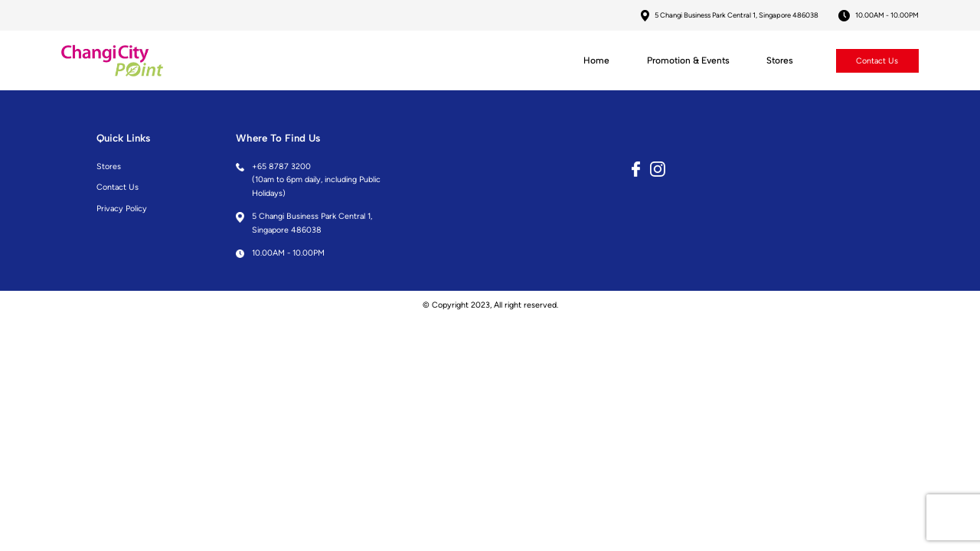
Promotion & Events (688, 60)
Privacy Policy (122, 209)
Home (596, 60)
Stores (780, 60)
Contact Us (877, 60)
